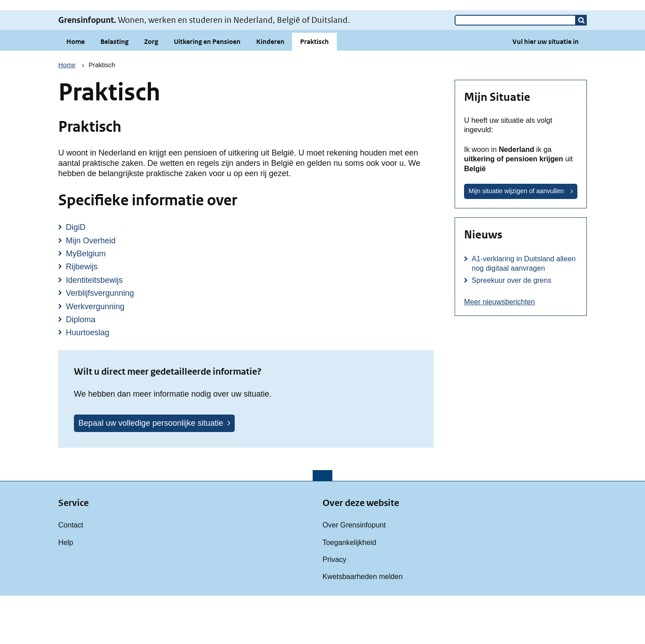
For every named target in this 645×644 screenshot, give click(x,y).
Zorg (151, 90)
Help (66, 591)
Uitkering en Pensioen (207, 90)
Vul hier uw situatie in (546, 90)
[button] (581, 69)
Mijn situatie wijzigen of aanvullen (516, 239)
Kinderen (270, 90)
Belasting (114, 90)
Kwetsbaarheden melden (363, 625)
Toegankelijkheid (349, 591)
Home (75, 90)
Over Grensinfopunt (354, 573)
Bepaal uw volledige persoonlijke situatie (151, 471)
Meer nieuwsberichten (499, 350)
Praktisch (314, 90)
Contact (71, 573)
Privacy (334, 608)
